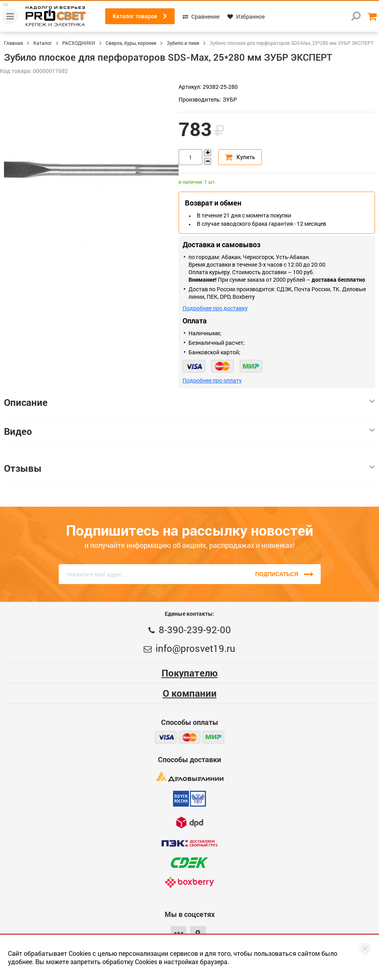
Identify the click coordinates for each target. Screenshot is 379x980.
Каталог (43, 43)
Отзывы (189, 468)
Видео (189, 431)
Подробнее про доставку (215, 308)
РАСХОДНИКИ (79, 43)
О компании (190, 693)
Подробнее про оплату (212, 380)
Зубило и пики (183, 43)
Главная (13, 43)
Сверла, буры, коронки (131, 43)
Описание (189, 402)
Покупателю (189, 673)
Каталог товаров (140, 16)
